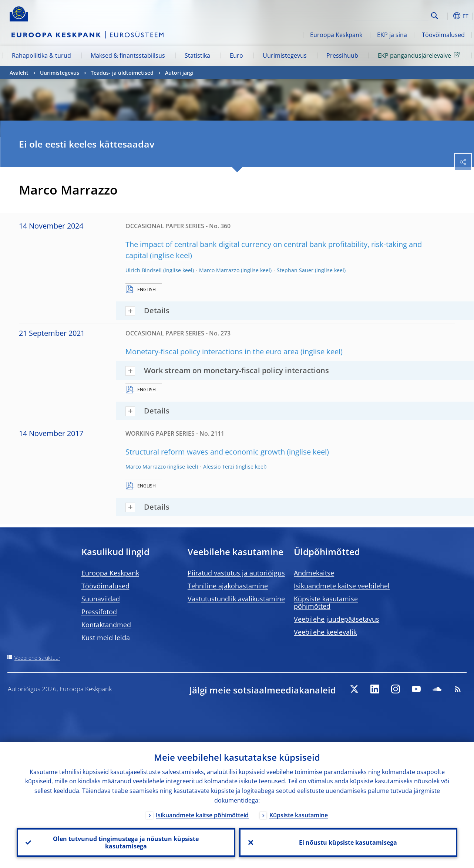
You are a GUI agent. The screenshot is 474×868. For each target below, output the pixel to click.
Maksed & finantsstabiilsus (128, 55)
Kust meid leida (106, 638)
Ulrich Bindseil (144, 270)
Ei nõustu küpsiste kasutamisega (348, 842)
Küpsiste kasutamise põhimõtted (326, 602)
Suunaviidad (101, 599)
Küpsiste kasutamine (299, 815)
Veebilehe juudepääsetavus (337, 619)
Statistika (197, 55)
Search (435, 16)
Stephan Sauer (295, 270)
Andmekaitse (314, 573)
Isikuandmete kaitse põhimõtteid (202, 815)
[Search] (391, 15)
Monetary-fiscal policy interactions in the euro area (212, 352)
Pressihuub (342, 55)
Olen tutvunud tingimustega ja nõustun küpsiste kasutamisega (126, 842)
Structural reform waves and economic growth (205, 452)
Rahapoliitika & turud (41, 55)
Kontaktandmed (106, 625)
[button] (446, 16)
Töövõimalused (443, 35)
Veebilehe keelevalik (325, 632)
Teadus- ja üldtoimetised (122, 73)
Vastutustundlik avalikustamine (236, 599)
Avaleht (19, 73)
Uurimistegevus (285, 55)
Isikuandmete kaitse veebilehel (342, 586)
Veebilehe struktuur (37, 658)
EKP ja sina (392, 35)
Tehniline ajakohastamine (228, 586)
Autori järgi (179, 73)
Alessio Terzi (219, 467)
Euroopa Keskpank (336, 35)
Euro (236, 55)
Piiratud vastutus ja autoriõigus (236, 573)
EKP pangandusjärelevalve (420, 55)
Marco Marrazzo (219, 270)
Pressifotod (99, 612)
